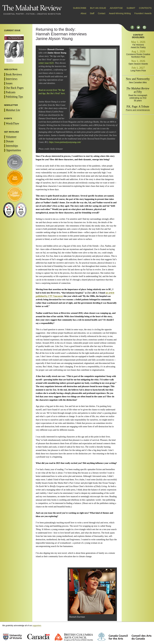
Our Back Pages (15, 88)
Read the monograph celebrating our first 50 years (138, 98)
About (83, 13)
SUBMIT (131, 8)
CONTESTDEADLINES (138, 36)
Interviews (12, 79)
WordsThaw (12, 123)
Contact (102, 13)
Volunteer (11, 137)
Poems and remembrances (138, 110)
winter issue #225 (46, 63)
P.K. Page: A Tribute (138, 107)
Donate (10, 141)
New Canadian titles (138, 82)
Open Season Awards (138, 64)
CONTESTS (145, 8)
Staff (92, 13)
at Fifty (138, 90)
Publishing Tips (14, 97)
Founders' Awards (143, 13)
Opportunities (13, 150)
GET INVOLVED (12, 132)
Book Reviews (14, 74)
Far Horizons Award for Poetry (138, 46)
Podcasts (11, 92)
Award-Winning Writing (120, 13)
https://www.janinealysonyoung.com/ (65, 142)
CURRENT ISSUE (12, 30)
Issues (9, 83)
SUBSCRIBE (80, 8)
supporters (37, 626)
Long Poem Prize (138, 70)
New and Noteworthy (138, 79)
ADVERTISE (116, 8)
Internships (12, 146)
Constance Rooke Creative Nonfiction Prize (138, 55)
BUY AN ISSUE (98, 8)
